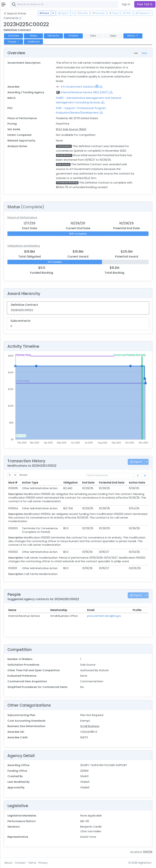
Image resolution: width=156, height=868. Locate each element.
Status (34, 36)
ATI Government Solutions (78, 87)
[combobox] (64, 4)
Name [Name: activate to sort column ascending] (12, 610)
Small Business (90, 726)
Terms (32, 863)
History (133, 36)
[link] (145, 476)
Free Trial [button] (145, 4)
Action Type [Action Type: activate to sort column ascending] (30, 483)
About (8, 863)
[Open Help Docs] (20, 18)
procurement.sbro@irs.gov (104, 616)
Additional (34, 42)
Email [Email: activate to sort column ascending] (91, 610)
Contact (20, 863)
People (13, 42)
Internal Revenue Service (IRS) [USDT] (85, 92)
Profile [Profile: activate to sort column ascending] (137, 610)
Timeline (73, 36)
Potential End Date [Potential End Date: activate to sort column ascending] (112, 483)
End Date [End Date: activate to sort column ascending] (88, 483)
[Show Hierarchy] (101, 87)
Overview (14, 36)
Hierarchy (53, 36)
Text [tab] (144, 53)
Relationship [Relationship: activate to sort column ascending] (59, 610)
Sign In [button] (126, 4)
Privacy (43, 863)
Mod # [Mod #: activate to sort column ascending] (13, 483)
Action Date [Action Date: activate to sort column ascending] (137, 483)
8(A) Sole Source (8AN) (71, 129)
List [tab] (136, 53)
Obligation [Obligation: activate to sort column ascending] (70, 483)
